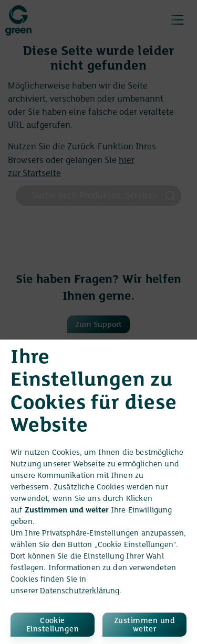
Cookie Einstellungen (53, 625)
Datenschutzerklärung (80, 591)
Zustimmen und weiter (144, 625)
